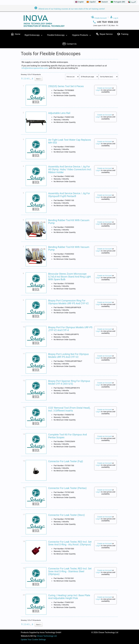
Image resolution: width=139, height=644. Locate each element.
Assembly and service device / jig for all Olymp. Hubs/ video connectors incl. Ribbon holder (70, 169)
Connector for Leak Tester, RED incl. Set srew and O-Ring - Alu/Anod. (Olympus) (70, 543)
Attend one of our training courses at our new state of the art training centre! (69, 9)
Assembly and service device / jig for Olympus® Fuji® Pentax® (69, 195)
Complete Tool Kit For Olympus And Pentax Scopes (67, 436)
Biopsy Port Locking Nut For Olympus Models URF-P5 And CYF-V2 (68, 355)
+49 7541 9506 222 (107, 22)
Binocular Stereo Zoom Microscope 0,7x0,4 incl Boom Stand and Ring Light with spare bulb (69, 277)
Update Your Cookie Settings (33, 640)
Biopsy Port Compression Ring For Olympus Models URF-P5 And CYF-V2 (68, 302)
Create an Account (104, 88)
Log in (114, 17)
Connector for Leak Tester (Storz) (66, 515)
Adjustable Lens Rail (59, 113)
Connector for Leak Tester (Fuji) (66, 461)
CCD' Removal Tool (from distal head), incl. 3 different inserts (69, 409)
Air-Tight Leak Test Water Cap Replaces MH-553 (70, 141)
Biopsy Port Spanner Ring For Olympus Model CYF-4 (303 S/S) (69, 382)
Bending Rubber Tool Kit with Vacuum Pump (69, 248)
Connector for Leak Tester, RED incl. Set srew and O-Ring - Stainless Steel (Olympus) (70, 571)
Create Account (99, 17)
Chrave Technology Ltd (47, 636)
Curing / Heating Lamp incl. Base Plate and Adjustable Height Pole (69, 597)
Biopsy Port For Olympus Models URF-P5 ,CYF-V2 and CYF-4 (70, 329)
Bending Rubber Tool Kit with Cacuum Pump (69, 222)
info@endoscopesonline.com (35, 68)
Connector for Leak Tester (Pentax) (67, 488)
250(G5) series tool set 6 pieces (66, 86)
